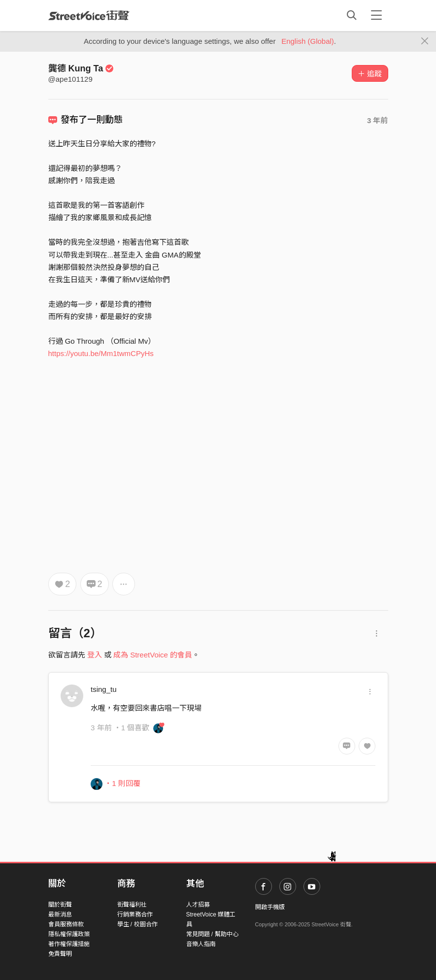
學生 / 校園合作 (137, 924)
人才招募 (198, 905)
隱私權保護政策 (69, 934)
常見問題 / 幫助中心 (212, 934)
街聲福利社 (132, 905)
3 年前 (378, 120)
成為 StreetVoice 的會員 (153, 655)
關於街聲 (60, 905)
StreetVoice (89, 15)
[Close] (425, 41)
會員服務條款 (66, 924)
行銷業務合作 (135, 915)
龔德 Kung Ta (81, 68)
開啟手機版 (270, 907)
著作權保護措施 (69, 944)
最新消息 (60, 915)
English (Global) (308, 41)
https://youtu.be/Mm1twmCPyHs (101, 353)
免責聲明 (60, 954)
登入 (95, 655)
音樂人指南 (201, 944)
